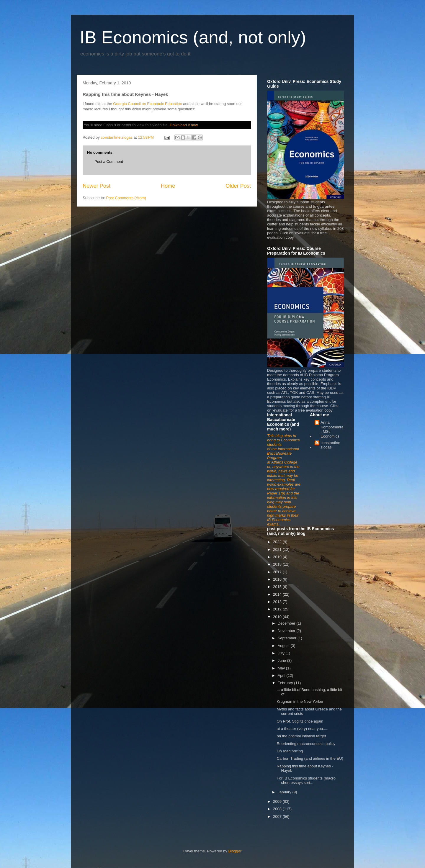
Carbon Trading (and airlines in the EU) (310, 758)
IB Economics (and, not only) (193, 37)
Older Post (238, 186)
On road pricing (290, 751)
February (286, 683)
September (288, 638)
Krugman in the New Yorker (300, 701)
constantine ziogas (330, 445)
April (282, 675)
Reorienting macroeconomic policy (306, 744)
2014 (278, 594)
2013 (278, 602)
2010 (278, 617)
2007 (278, 817)
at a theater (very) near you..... (302, 729)
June (282, 660)
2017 (278, 572)
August (284, 646)
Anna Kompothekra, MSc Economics (332, 429)
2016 (278, 579)
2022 (278, 542)
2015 (278, 587)
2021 (278, 550)
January (285, 792)
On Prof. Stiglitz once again (300, 721)
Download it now (184, 125)
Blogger (235, 851)
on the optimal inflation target (301, 736)
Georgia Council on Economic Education (147, 104)
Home (168, 186)
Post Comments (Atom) (126, 198)
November (287, 631)
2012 (278, 609)
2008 (278, 809)
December (287, 623)
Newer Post (97, 186)
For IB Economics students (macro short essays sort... (306, 781)
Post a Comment (109, 162)
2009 (278, 801)
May (282, 668)
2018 (278, 564)
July (282, 653)
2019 (278, 557)
